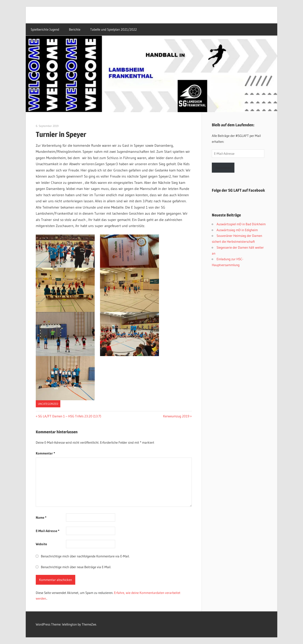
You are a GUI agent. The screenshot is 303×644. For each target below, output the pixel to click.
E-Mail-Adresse (48, 531)
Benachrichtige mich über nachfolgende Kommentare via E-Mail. (85, 556)
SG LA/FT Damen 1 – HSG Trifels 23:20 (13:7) (70, 416)
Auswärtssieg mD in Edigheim (237, 230)
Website (41, 544)
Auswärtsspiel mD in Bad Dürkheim (241, 224)
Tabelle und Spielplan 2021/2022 (113, 29)
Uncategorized (48, 404)
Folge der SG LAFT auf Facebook (238, 190)
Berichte (75, 29)
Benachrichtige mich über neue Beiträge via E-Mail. (76, 567)
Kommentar (45, 453)
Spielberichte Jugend (45, 29)
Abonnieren (223, 168)
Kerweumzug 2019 (176, 416)
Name (41, 517)
